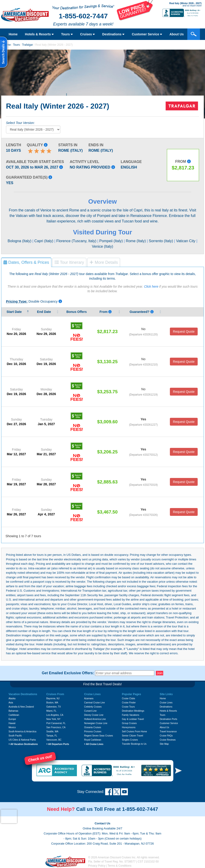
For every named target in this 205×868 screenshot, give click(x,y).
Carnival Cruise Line (94, 703)
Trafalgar (28, 45)
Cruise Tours (128, 707)
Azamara (89, 698)
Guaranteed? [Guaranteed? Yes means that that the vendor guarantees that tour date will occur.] (141, 312)
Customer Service (147, 34)
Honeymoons (129, 727)
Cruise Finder (129, 703)
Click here (151, 287)
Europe (12, 719)
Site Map (164, 744)
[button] (178, 771)
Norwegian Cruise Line (96, 723)
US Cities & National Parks (22, 740)
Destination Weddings (133, 711)
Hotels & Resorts (39, 34)
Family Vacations (131, 715)
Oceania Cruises (93, 727)
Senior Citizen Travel (132, 736)
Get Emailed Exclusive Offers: (68, 673)
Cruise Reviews (168, 740)
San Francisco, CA (56, 727)
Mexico (12, 727)
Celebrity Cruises (93, 707)
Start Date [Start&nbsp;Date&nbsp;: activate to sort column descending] (14, 312)
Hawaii (12, 723)
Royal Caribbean (93, 740)
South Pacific (15, 736)
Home (13, 34)
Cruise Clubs (128, 698)
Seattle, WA (52, 732)
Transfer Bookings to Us (134, 744)
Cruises (87, 34)
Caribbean (14, 715)
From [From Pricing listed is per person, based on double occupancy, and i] (105, 312)
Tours (67, 34)
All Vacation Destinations (23, 744)
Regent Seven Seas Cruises (98, 736)
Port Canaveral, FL (56, 723)
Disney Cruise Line (94, 715)
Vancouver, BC (54, 740)
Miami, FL (51, 711)
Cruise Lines (166, 703)
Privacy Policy (97, 866)
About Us (177, 34)
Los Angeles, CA (55, 715)
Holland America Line (95, 719)
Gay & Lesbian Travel (133, 719)
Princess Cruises (93, 732)
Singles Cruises (130, 740)
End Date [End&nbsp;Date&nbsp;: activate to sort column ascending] (44, 312)
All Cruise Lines (94, 744)
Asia (11, 703)
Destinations (113, 34)
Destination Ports (168, 719)
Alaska (12, 698)
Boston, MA (52, 703)
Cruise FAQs (166, 736)
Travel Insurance (168, 732)
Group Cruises (129, 723)
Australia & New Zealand (21, 707)
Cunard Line (90, 711)
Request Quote (184, 331)
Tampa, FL (52, 736)
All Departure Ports (58, 744)
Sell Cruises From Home (134, 732)
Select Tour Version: (20, 123)
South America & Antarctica (22, 732)
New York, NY (53, 719)
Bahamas (13, 711)
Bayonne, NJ (53, 698)
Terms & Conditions (120, 866)
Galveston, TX (54, 707)
